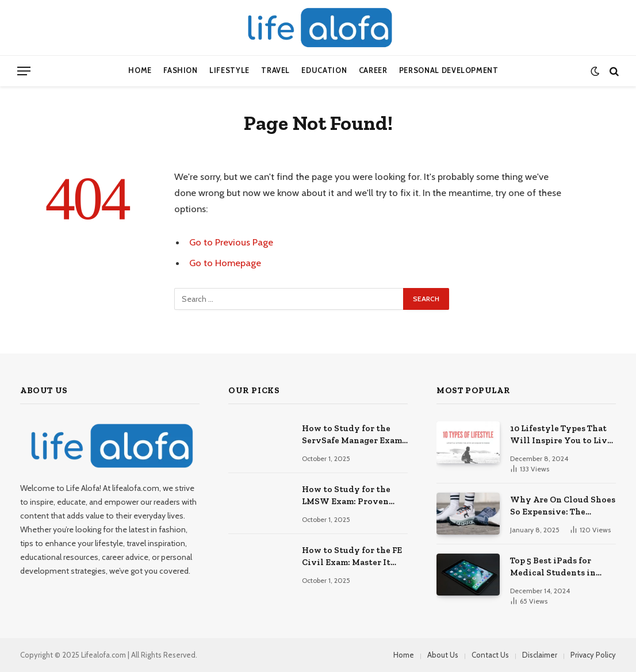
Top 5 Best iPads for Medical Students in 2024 (553, 567)
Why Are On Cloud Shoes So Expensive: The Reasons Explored (563, 506)
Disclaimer (540, 655)
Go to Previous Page (231, 242)
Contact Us (490, 655)
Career (373, 70)
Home (140, 70)
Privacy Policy (593, 655)
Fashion (180, 70)
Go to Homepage (225, 263)
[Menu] (24, 71)
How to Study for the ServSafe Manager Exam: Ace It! (353, 435)
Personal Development (449, 70)
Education (324, 70)
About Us (443, 655)
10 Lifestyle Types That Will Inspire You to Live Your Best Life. (561, 435)
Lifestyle (229, 70)
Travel (275, 70)
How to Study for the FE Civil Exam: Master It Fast (352, 557)
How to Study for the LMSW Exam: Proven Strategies (346, 496)
